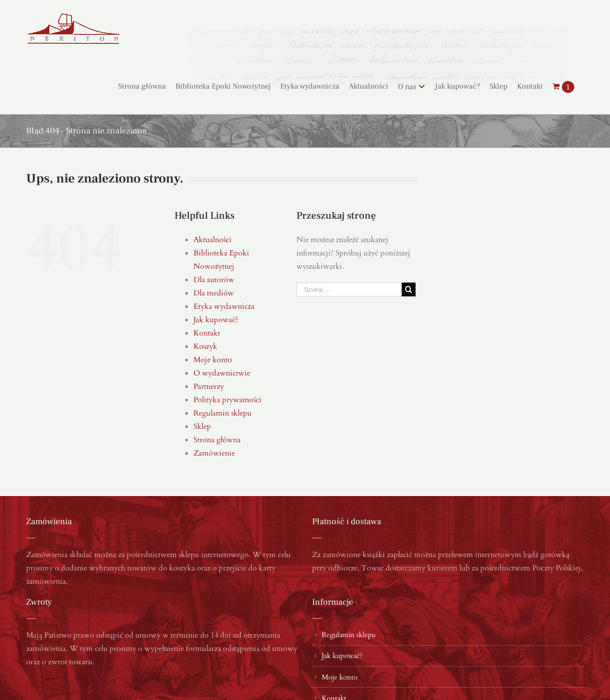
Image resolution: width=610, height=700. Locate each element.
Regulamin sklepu (223, 413)
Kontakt (207, 333)
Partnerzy (209, 386)
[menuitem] (147, 86)
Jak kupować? (216, 320)
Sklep (202, 426)
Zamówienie (214, 453)
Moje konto (213, 360)
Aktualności (213, 240)
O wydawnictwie (222, 373)
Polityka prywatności (228, 400)
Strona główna (217, 440)
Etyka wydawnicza (224, 306)
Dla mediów (214, 293)
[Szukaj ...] (349, 289)
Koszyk (205, 346)
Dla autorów (214, 280)
